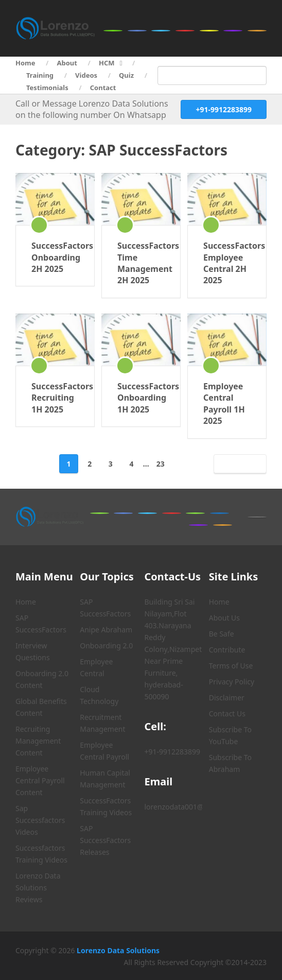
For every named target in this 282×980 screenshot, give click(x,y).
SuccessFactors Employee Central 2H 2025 (227, 263)
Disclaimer (227, 698)
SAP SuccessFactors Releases (105, 840)
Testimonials (47, 88)
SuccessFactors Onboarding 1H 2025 (141, 398)
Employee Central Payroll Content (40, 780)
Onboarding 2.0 (106, 646)
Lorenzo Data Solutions (118, 950)
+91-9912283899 (224, 109)
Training (40, 75)
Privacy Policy (232, 682)
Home (25, 63)
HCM (107, 63)
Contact (103, 88)
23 (161, 464)
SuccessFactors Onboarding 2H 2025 (55, 257)
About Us (224, 618)
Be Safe (222, 634)
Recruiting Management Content (38, 741)
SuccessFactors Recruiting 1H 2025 (55, 398)
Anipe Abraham (106, 630)
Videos (86, 75)
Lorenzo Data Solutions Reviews (38, 888)
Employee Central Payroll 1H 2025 (224, 403)
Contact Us (227, 713)
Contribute (227, 650)
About (67, 63)
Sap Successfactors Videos (40, 820)
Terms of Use (231, 666)
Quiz (126, 75)
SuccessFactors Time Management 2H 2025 (141, 263)
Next (238, 464)
